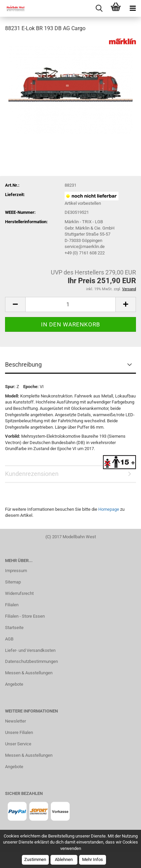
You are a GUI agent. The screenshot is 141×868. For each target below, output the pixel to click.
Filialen (12, 605)
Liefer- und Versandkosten (30, 650)
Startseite (14, 628)
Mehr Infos (93, 859)
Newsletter (15, 721)
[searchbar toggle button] (99, 8)
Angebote (14, 684)
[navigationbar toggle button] (133, 8)
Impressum (16, 571)
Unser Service (18, 744)
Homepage (109, 509)
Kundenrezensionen (32, 474)
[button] (15, 304)
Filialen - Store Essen (25, 616)
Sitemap (13, 582)
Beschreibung (23, 364)
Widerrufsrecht (19, 593)
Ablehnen (64, 859)
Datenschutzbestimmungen (31, 661)
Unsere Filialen (19, 732)
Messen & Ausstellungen (29, 673)
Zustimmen (35, 859)
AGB (9, 639)
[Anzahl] (70, 304)
